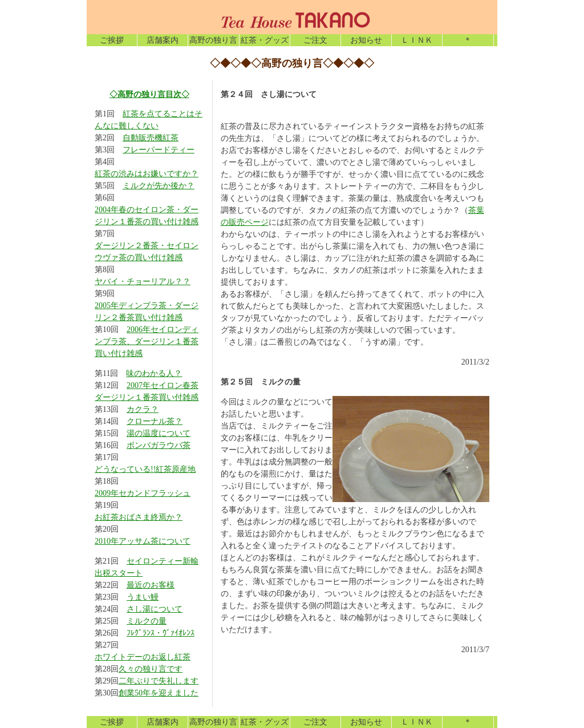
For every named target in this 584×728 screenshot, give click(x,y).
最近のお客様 (151, 585)
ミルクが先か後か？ (159, 186)
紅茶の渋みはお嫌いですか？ (147, 174)
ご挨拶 (112, 40)
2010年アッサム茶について (143, 541)
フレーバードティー (159, 150)
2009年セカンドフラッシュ (143, 493)
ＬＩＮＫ (417, 40)
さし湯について (155, 609)
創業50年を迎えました (159, 693)
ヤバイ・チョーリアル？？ (143, 282)
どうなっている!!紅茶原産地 (145, 469)
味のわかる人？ (154, 373)
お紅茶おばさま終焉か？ (139, 517)
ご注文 (315, 40)
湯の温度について (159, 433)
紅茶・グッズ (265, 40)
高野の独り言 (213, 40)
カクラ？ (143, 409)
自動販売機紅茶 (151, 138)
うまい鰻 (143, 597)
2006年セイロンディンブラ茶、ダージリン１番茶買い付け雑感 (147, 341)
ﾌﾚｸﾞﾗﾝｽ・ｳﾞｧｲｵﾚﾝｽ (161, 633)
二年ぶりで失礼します (159, 681)
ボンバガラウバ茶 (159, 445)
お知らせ (366, 40)
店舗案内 (163, 40)
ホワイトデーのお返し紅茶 (143, 657)
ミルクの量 (147, 621)
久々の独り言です (151, 669)
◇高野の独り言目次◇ (149, 94)
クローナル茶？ (155, 421)
